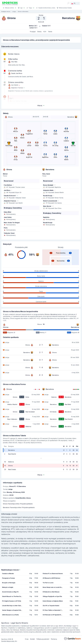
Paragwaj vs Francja (8, 578)
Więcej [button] (41, 105)
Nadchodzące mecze (11, 570)
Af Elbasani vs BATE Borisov (51, 578)
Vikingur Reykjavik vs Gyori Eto (52, 596)
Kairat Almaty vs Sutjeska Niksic (53, 601)
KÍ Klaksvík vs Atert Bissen (51, 592)
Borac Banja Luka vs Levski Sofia (53, 587)
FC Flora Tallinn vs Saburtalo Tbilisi (53, 610)
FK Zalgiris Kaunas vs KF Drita (12, 601)
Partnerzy (54, 639)
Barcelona (75, 327)
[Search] (68, 3)
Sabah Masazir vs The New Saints (13, 596)
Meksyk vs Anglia (8, 587)
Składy (39, 32)
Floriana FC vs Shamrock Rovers (53, 573)
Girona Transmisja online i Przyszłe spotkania (18, 504)
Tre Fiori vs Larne (48, 583)
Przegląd (33, 32)
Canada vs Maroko (8, 573)
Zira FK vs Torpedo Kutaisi (51, 606)
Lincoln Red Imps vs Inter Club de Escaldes (13, 606)
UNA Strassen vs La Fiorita (10, 615)
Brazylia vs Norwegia (9, 583)
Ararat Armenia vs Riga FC (10, 592)
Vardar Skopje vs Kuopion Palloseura (13, 610)
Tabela (50, 32)
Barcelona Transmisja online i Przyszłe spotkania (19, 508)
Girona (47, 314)
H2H (45, 32)
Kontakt (32, 639)
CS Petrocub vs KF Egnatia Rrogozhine (53, 615)
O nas (27, 639)
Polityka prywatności (43, 639)
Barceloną (54, 314)
